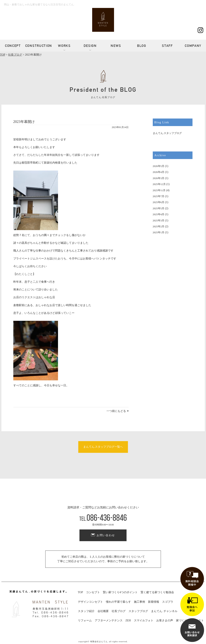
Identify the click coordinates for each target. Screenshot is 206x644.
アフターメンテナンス (109, 620)
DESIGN (90, 46)
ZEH (128, 620)
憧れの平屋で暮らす (118, 602)
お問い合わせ (106, 535)
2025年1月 (159, 232)
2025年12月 (159, 184)
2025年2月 (159, 226)
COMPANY (193, 46)
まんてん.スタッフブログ (167, 133)
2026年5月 (159, 166)
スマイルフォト (144, 620)
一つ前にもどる (116, 411)
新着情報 (154, 602)
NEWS (116, 46)
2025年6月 (159, 202)
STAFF (167, 46)
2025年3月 (159, 220)
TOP (80, 592)
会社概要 (103, 611)
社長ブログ (119, 611)
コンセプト (93, 592)
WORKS (64, 46)
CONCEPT (13, 46)
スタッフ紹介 (86, 611)
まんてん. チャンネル (164, 611)
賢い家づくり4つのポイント (120, 592)
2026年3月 (159, 178)
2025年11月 (159, 190)
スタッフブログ (138, 611)
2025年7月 (159, 196)
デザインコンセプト (90, 602)
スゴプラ (168, 602)
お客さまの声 (165, 620)
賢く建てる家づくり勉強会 (157, 592)
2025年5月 (159, 208)
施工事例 (139, 602)
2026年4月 (159, 172)
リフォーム (85, 620)
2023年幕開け (24, 122)
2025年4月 (159, 214)
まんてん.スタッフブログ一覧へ (103, 447)
